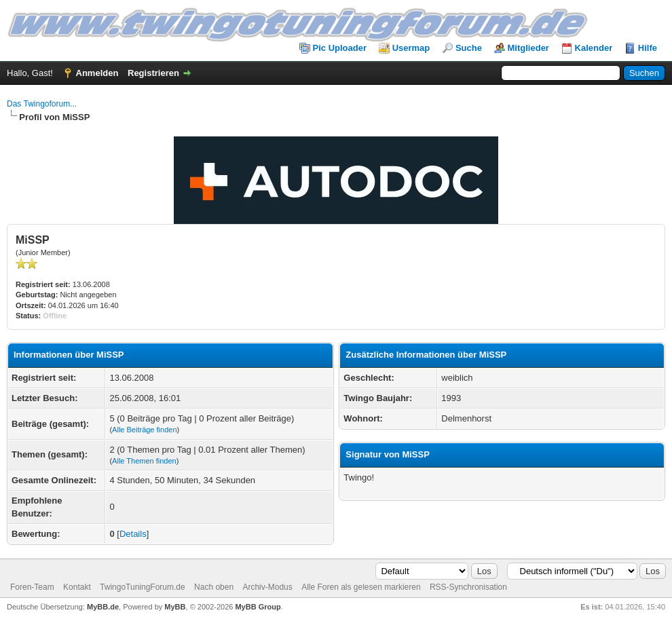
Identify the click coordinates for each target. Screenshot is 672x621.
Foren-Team (32, 587)
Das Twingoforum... (42, 104)
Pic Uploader (340, 48)
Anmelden (97, 73)
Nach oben (214, 587)
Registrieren (153, 73)
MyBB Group (258, 607)
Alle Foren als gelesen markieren (361, 587)
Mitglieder (528, 48)
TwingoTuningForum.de (143, 587)
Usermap (411, 48)
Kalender (594, 48)
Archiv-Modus (267, 587)
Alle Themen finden (144, 461)
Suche (469, 48)
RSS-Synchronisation (468, 587)
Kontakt (77, 587)
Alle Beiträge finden (144, 430)
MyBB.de (103, 607)
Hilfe (648, 48)
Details (133, 534)
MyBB (175, 607)
